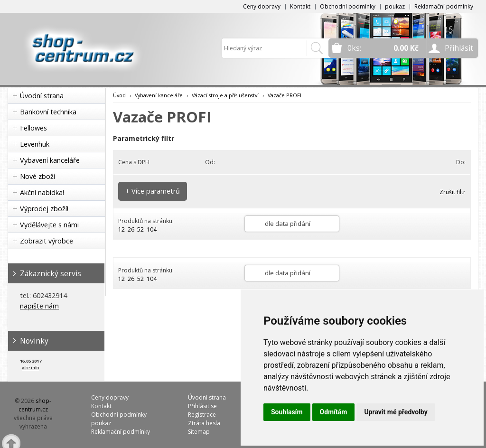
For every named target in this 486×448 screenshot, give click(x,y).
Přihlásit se (202, 406)
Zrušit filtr (453, 192)
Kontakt (300, 6)
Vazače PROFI (285, 95)
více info (30, 368)
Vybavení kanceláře (50, 160)
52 (140, 229)
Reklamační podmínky (444, 6)
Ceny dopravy (262, 6)
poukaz (395, 6)
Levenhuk (35, 144)
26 (131, 229)
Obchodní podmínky (348, 6)
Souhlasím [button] (287, 412)
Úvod (119, 95)
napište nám (39, 306)
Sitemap (199, 432)
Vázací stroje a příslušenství (225, 95)
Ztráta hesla (204, 423)
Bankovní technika (48, 112)
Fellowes (33, 128)
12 (121, 229)
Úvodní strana (42, 96)
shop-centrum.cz (35, 405)
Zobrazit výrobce (47, 241)
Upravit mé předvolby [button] (396, 412)
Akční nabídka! (42, 192)
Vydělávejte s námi (49, 225)
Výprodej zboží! (44, 209)
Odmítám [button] (334, 412)
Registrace (202, 415)
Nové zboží (37, 176)
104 (152, 229)
